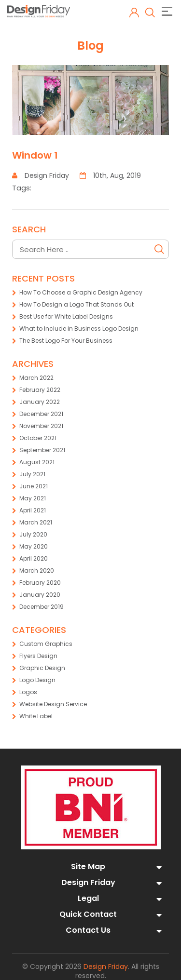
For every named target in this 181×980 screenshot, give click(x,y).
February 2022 (40, 390)
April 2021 (33, 510)
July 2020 (33, 534)
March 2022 (36, 378)
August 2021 (37, 462)
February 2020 (40, 583)
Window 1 (35, 155)
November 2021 (41, 426)
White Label (36, 716)
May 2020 (34, 546)
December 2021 (41, 414)
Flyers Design (38, 656)
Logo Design (37, 680)
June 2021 (34, 486)
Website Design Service (53, 704)
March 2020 (37, 571)
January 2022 (40, 402)
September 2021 (42, 450)
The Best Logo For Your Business (66, 341)
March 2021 (36, 522)
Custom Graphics (46, 644)
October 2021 (38, 438)
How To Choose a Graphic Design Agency (81, 292)
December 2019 (42, 607)
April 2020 (34, 558)
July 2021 (32, 474)
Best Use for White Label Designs (66, 316)
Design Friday (106, 967)
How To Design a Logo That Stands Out (77, 304)
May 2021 (33, 498)
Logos (28, 692)
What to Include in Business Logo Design (79, 329)
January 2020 (40, 595)
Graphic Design (42, 668)
